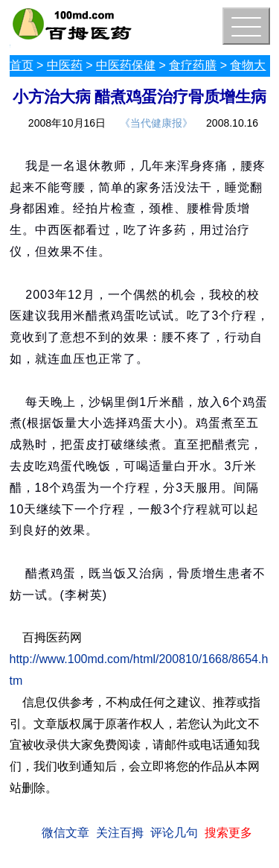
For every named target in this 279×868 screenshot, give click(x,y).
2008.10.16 (232, 123)
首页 (22, 65)
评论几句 (174, 833)
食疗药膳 (193, 65)
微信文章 (65, 833)
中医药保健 (126, 65)
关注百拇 (120, 833)
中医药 (65, 65)
